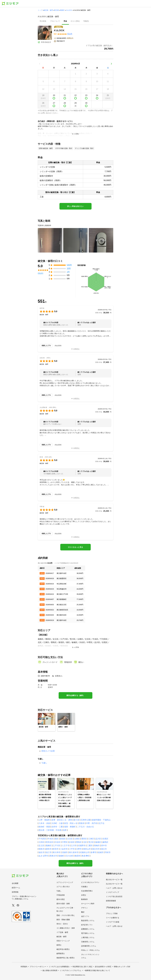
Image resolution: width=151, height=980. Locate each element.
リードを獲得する (113, 918)
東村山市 (87, 849)
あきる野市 (43, 856)
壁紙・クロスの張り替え (66, 915)
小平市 (72, 849)
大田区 (42, 842)
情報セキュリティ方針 (122, 967)
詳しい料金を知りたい (75, 206)
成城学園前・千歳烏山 (101, 820)
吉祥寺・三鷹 (57, 827)
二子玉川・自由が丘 (86, 827)
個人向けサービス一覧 (114, 880)
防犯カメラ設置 (48, 751)
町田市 (56, 849)
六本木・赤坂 (44, 823)
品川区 (98, 839)
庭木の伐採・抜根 (63, 904)
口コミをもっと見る (75, 547)
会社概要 (15, 883)
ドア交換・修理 (62, 932)
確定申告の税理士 (63, 949)
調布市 (49, 849)
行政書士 (84, 887)
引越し (44, 763)
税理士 (59, 945)
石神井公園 (86, 820)
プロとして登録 (112, 913)
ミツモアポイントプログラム (70, 970)
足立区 (42, 846)
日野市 (79, 849)
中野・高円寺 (92, 823)
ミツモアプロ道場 (113, 922)
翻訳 (83, 912)
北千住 (102, 823)
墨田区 (84, 839)
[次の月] (111, 64)
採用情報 (15, 892)
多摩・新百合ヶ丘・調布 (62, 820)
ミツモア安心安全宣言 (114, 896)
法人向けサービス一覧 (114, 884)
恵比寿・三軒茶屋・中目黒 (50, 830)
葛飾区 (62, 10)
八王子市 (66, 846)
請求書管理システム (89, 946)
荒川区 (91, 842)
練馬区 (105, 842)
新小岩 (76, 820)
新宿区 (63, 839)
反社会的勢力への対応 (103, 967)
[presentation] (43, 21)
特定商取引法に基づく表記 (82, 967)
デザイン (84, 908)
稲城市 (101, 852)
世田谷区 (50, 842)
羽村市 (108, 852)
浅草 (65, 830)
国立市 (104, 849)
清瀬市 (65, 852)
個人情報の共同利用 (50, 970)
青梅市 (97, 846)
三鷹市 (90, 846)
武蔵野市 (82, 846)
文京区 (70, 839)
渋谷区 (58, 842)
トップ (40, 10)
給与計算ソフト (87, 925)
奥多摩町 (86, 856)
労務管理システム (88, 942)
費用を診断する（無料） (75, 695)
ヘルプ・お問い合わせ (114, 888)
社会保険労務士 (87, 891)
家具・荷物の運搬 (63, 920)
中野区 (65, 842)
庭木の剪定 (61, 899)
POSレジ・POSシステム (90, 950)
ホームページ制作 (88, 904)
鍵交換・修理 (48, 10)
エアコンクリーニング (65, 882)
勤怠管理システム (88, 921)
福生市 (42, 852)
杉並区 (72, 842)
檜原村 (78, 856)
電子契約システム (88, 933)
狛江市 (49, 852)
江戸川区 (57, 846)
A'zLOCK (69, 10)
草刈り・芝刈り (62, 924)
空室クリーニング (63, 941)
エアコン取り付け (63, 887)
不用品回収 (61, 895)
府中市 (104, 846)
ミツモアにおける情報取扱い (59, 967)
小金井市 (64, 849)
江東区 (91, 839)
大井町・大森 (57, 823)
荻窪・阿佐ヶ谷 (71, 823)
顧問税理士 (61, 953)
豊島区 (79, 842)
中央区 (50, 839)
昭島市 (42, 849)
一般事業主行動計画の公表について (97, 970)
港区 (57, 839)
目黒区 (105, 839)
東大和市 (57, 852)
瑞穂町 (61, 856)
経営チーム (16, 888)
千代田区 (42, 839)
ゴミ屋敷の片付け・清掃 (66, 928)
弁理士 (84, 895)
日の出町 (69, 856)
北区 (85, 842)
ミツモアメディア (113, 892)
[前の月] (40, 64)
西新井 (82, 823)
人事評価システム (88, 937)
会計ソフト (85, 916)
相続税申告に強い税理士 (66, 958)
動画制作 (84, 899)
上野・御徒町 (44, 820)
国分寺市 (96, 849)
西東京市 (53, 856)
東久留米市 (74, 852)
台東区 (77, 839)
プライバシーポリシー (38, 967)
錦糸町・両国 (44, 827)
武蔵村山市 (85, 852)
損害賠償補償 (111, 901)
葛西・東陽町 (70, 827)
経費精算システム (88, 929)
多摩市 (94, 852)
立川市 (74, 846)
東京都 (56, 10)
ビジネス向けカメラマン (90, 882)
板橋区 (98, 842)
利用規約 (24, 967)
